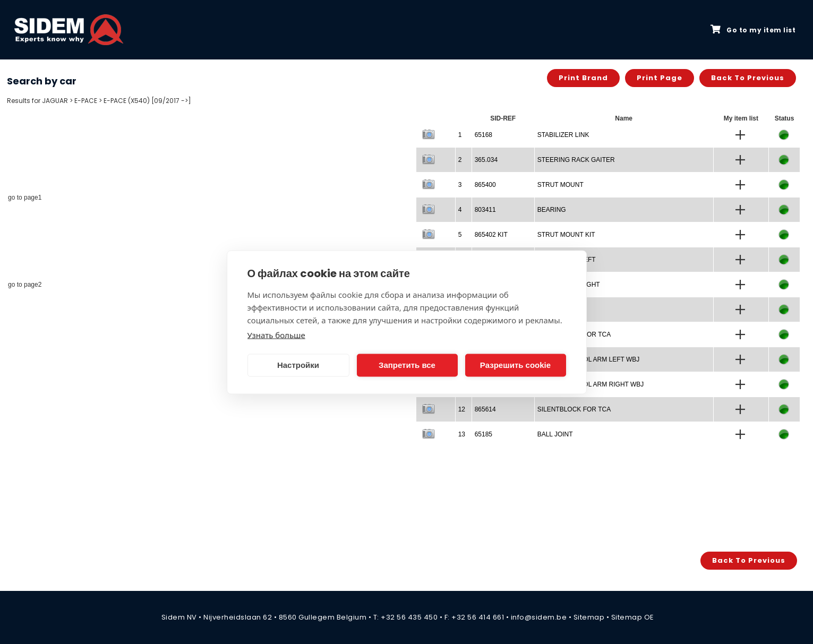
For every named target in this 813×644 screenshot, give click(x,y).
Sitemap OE (633, 617)
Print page (660, 78)
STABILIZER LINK (563, 135)
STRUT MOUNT (560, 185)
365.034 (486, 160)
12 (462, 409)
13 (462, 434)
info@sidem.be (539, 617)
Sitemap (589, 617)
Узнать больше (276, 334)
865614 (485, 409)
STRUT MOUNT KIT (566, 235)
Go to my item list (753, 30)
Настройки (298, 365)
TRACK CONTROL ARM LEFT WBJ (589, 359)
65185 (483, 434)
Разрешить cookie (515, 365)
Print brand (583, 78)
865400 (485, 185)
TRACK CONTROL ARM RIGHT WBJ (591, 384)
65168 (483, 135)
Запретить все (407, 365)
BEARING (552, 210)
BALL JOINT (555, 434)
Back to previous (748, 78)
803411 (485, 210)
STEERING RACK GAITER (576, 160)
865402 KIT (491, 235)
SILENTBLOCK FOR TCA (574, 409)
